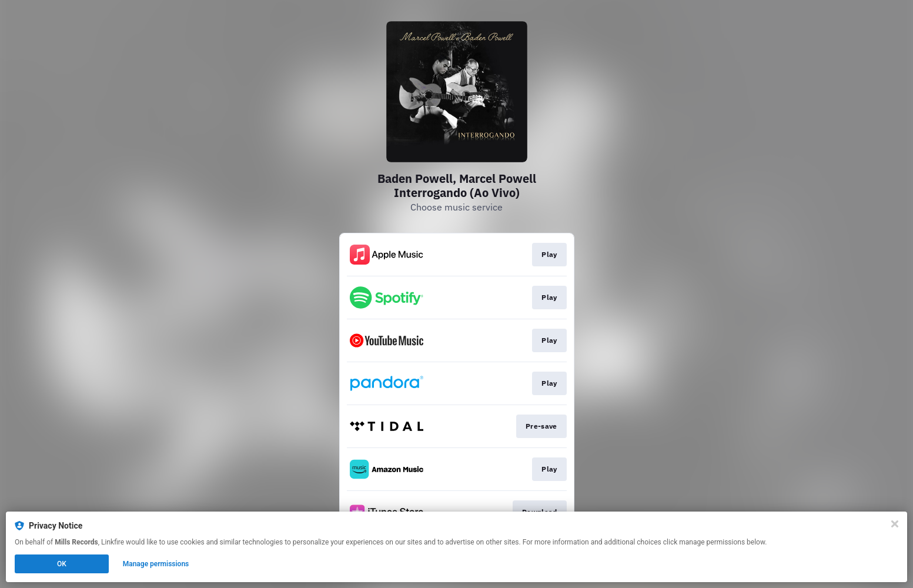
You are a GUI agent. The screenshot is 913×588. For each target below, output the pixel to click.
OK (62, 564)
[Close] (895, 524)
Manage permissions (156, 564)
